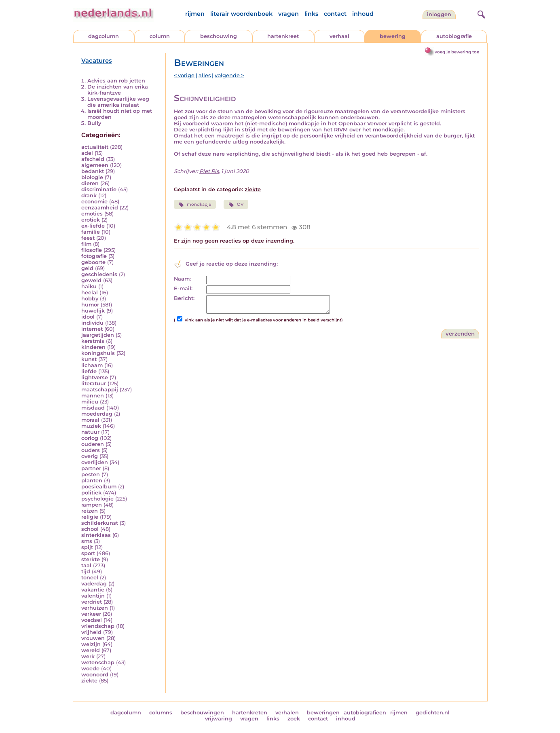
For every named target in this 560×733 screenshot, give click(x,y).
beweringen (323, 713)
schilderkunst (100, 523)
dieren (90, 183)
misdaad (93, 408)
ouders (91, 450)
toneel (90, 578)
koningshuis (98, 353)
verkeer (91, 614)
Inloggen (439, 14)
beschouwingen (202, 713)
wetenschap (98, 662)
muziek (91, 426)
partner (91, 468)
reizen (90, 511)
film (86, 244)
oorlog (90, 438)
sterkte (91, 559)
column (160, 36)
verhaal (339, 36)
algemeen (95, 165)
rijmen (195, 14)
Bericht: (184, 298)
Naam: (182, 279)
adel (87, 153)
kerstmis (93, 341)
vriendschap (98, 626)
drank (89, 195)
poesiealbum (99, 487)
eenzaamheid (100, 208)
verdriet (92, 602)
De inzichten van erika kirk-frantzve (118, 90)
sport (88, 553)
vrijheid (91, 632)
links (311, 14)
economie (94, 202)
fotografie (94, 256)
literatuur (94, 383)
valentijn (93, 596)
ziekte (89, 681)
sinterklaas (96, 535)
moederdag (97, 414)
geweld (91, 280)
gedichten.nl (433, 713)
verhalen (287, 713)
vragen (288, 14)
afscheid (93, 159)
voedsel (92, 620)
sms (87, 541)
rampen (92, 505)
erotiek (91, 220)
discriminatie (99, 189)
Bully (94, 123)
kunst (89, 359)
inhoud (363, 14)
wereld (91, 650)
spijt (87, 547)
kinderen (93, 347)
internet (92, 329)
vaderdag (94, 584)
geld (87, 268)
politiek (91, 493)
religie (90, 517)
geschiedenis (99, 274)
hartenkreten (250, 713)
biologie (92, 177)
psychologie (97, 499)
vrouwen (93, 638)
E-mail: (183, 288)
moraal (90, 420)
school (90, 529)
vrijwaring (219, 719)
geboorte (93, 262)
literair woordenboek (241, 14)
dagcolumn (104, 36)
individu (92, 323)
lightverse (95, 377)
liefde (89, 371)
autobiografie (454, 36)
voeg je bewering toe (457, 52)
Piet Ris (209, 171)
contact (335, 14)
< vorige (184, 75)
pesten (91, 474)
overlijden (95, 462)
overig (90, 456)
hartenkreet (283, 36)
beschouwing (219, 36)
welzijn (91, 644)
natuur (90, 432)
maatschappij (100, 390)
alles (205, 75)
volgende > (229, 75)
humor (90, 305)
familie (91, 232)
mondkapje (195, 205)
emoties (92, 214)
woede (90, 669)
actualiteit (95, 147)
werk (88, 656)
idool (88, 317)
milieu (90, 402)
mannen (93, 396)
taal (86, 565)
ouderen (93, 444)
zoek (294, 719)
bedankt (93, 171)
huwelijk (93, 311)
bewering (393, 36)
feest (88, 238)
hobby (90, 299)
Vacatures (97, 61)
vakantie (93, 590)
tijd (86, 571)
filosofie (92, 250)
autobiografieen (365, 713)
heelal (90, 293)
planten (92, 481)
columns (161, 713)
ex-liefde (93, 226)
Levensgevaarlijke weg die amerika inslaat (118, 102)
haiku (89, 286)
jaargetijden (98, 335)
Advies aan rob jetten (116, 81)
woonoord (95, 675)
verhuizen (95, 608)
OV (236, 205)
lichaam (92, 365)
